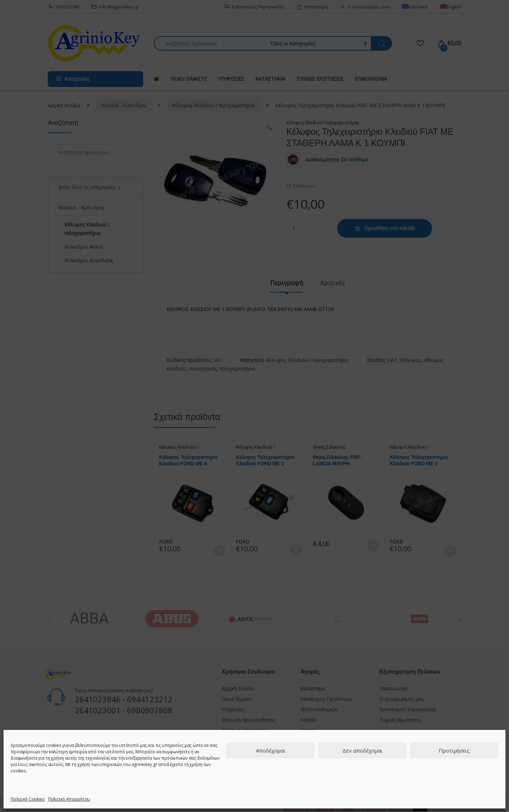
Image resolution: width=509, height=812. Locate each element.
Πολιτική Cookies (28, 799)
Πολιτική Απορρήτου (69, 799)
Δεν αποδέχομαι (362, 750)
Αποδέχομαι (271, 750)
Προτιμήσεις (454, 750)
